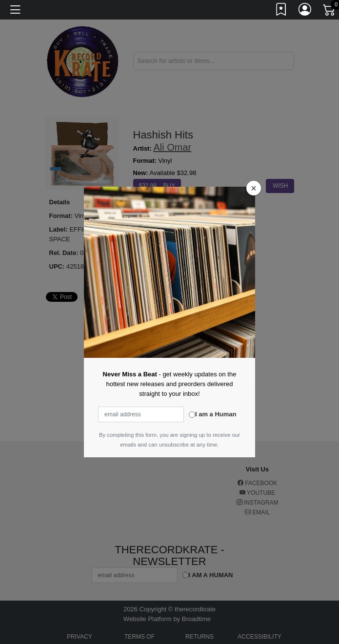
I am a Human (216, 414)
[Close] (254, 188)
